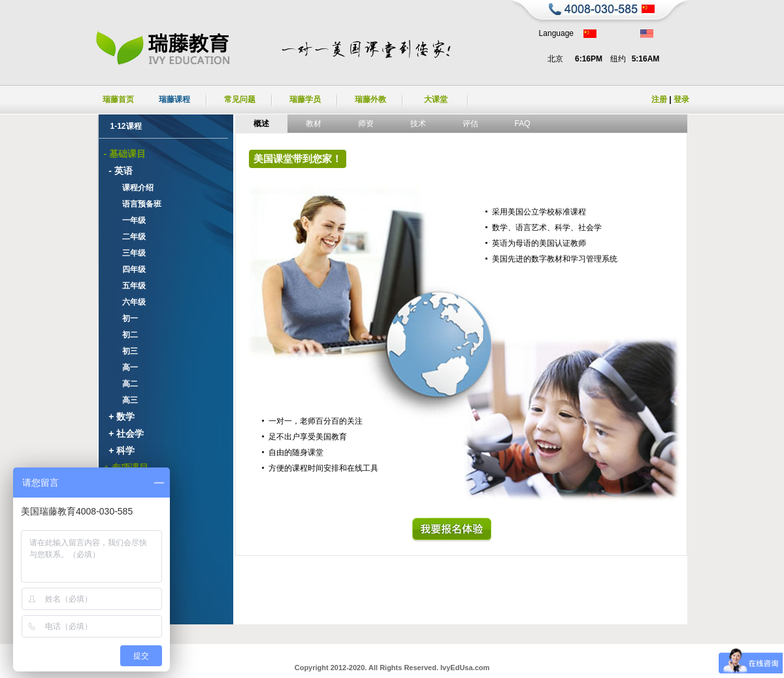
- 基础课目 (125, 154)
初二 (126, 335)
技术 (418, 124)
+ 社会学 (124, 433)
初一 (126, 318)
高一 (126, 367)
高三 (126, 400)
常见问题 (240, 99)
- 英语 (118, 171)
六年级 (130, 302)
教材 (314, 124)
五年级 (130, 286)
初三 (126, 351)
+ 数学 (120, 416)
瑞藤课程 (174, 99)
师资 (366, 124)
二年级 (130, 237)
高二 (126, 384)
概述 (261, 124)
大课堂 (436, 99)
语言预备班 (138, 204)
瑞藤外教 (370, 99)
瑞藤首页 (118, 99)
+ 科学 (120, 450)
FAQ (522, 124)
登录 (681, 99)
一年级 (130, 220)
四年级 (130, 269)
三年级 (130, 253)
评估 (470, 124)
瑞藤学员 (305, 99)
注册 (659, 99)
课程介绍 (134, 188)
